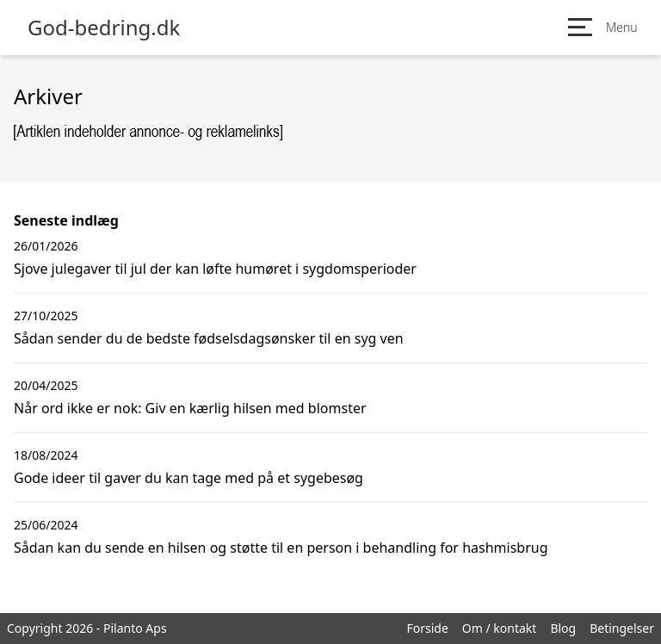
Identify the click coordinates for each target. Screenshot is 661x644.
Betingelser (622, 628)
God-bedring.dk (104, 28)
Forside (427, 628)
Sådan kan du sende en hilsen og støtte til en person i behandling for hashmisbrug (281, 548)
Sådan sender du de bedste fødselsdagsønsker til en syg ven (209, 338)
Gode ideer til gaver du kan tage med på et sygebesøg (188, 478)
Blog (563, 628)
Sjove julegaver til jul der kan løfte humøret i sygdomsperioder (215, 269)
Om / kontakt (500, 628)
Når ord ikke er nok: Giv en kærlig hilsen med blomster (190, 408)
